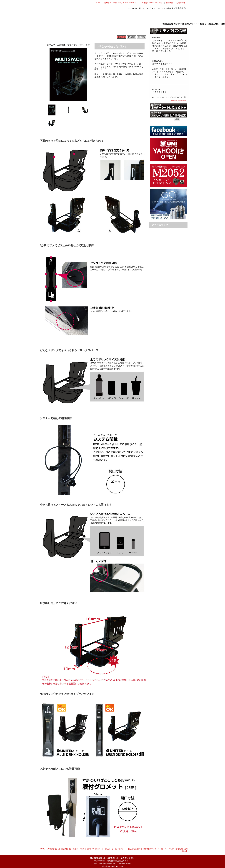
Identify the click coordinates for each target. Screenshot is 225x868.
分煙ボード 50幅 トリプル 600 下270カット (121, 3)
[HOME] (42, 849)
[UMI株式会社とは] (53, 849)
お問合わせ (181, 3)
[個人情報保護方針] (135, 849)
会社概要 (169, 3)
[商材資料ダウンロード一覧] (153, 849)
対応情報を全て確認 (178, 100)
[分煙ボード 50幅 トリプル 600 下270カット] (88, 849)
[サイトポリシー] (121, 849)
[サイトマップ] (169, 849)
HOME (98, 3)
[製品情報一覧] (66, 849)
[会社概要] (179, 849)
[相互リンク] (110, 849)
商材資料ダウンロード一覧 (152, 3)
